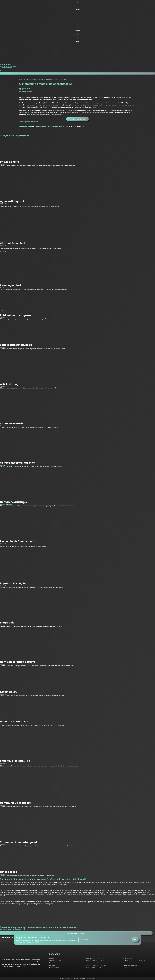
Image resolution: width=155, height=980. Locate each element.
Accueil (78, 9)
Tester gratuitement (7, 72)
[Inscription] (77, 25)
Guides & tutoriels (6, 68)
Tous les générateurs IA (8, 66)
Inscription (78, 31)
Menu (77, 41)
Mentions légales (81, 978)
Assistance (91, 978)
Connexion (78, 20)
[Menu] (77, 36)
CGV (72, 978)
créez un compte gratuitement (46, 126)
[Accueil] (77, 4)
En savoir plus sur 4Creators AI (29, 122)
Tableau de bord (5, 65)
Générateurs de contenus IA (37, 80)
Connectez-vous (26, 126)
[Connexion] (77, 15)
